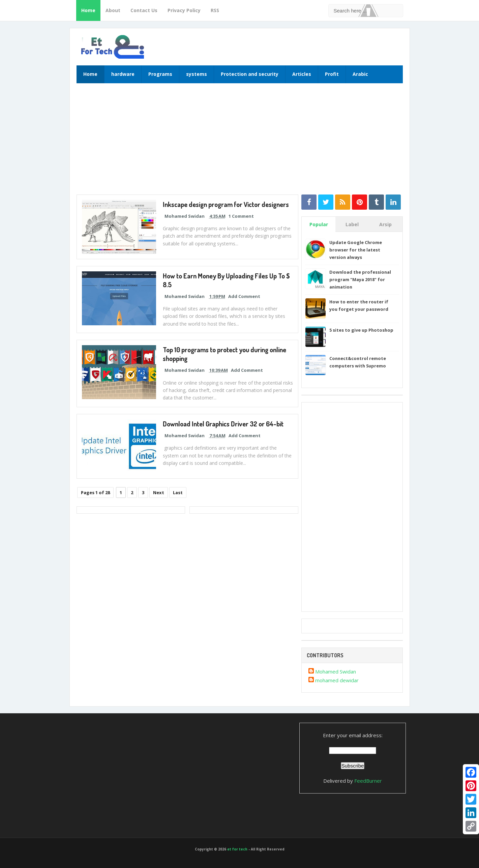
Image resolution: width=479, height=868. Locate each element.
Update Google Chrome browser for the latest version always (356, 250)
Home (88, 10)
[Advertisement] (240, 142)
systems (197, 74)
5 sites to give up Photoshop (361, 330)
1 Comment (241, 216)
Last (178, 492)
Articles (302, 74)
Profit (332, 74)
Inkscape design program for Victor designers (227, 204)
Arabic (360, 74)
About (113, 10)
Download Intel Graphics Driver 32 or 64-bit (223, 424)
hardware (123, 74)
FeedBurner (368, 781)
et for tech (237, 849)
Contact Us (144, 10)
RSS (215, 10)
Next (159, 492)
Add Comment (244, 296)
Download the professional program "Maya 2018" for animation (360, 279)
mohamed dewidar (337, 680)
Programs (160, 74)
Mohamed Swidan (336, 671)
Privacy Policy (184, 10)
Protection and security (250, 74)
